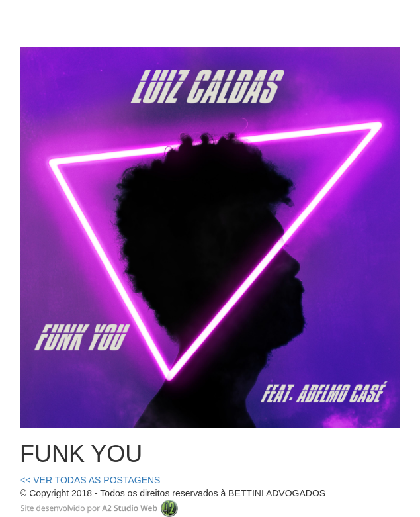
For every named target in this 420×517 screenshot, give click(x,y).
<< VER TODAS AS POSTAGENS (90, 480)
